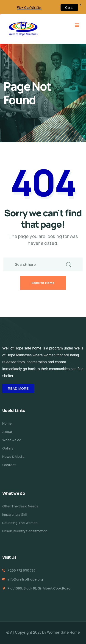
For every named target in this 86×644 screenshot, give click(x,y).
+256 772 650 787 (22, 570)
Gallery (8, 448)
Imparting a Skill (15, 514)
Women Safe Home (63, 632)
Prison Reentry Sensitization (25, 531)
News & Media (13, 457)
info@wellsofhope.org (25, 579)
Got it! (69, 7)
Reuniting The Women (20, 523)
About (7, 432)
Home (7, 423)
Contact (9, 465)
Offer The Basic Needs (20, 506)
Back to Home (43, 283)
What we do (12, 440)
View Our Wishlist (29, 7)
